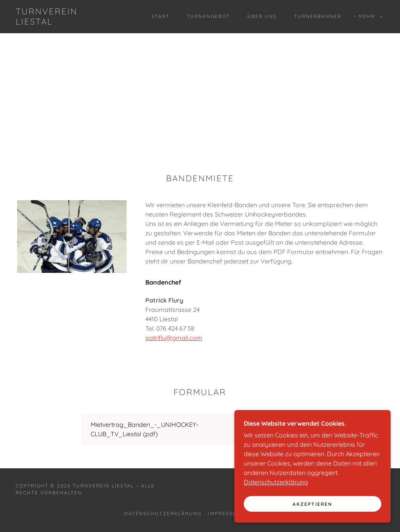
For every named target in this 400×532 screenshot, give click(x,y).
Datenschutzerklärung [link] (163, 513)
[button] (369, 16)
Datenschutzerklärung (276, 498)
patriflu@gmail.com (174, 338)
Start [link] (161, 16)
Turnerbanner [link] (318, 16)
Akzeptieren (312, 520)
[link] (65, 22)
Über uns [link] (262, 16)
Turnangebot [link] (208, 16)
